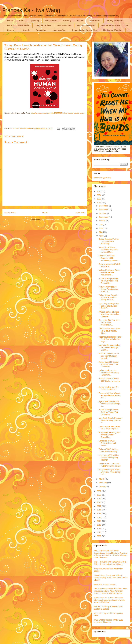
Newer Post (10, 213)
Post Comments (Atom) (50, 220)
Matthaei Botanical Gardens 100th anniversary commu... (109, 258)
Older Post (80, 213)
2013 (99, 521)
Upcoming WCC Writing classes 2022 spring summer (109, 458)
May (101, 232)
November (104, 210)
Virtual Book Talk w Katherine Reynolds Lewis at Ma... (108, 250)
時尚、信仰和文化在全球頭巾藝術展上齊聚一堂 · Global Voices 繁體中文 (110, 563)
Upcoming (35, 21)
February (103, 483)
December (104, 206)
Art (127, 25)
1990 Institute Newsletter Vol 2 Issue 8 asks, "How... (109, 331)
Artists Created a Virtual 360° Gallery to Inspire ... (109, 381)
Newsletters (95, 21)
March (102, 479)
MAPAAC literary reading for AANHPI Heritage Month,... (109, 348)
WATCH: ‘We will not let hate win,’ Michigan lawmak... (109, 356)
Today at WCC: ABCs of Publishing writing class (110, 465)
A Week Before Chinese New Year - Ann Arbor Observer (109, 314)
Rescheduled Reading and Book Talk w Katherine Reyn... (110, 339)
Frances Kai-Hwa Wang (31, 10)
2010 (99, 532)
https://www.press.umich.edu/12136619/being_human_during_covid (57, 113)
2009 (99, 536)
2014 (99, 517)
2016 (99, 510)
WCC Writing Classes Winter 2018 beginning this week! (108, 621)
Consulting (41, 30)
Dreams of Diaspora (86, 25)
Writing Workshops (115, 21)
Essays (80, 21)
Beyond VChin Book (111, 25)
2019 (99, 499)
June (101, 228)
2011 (99, 529)
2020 (99, 495)
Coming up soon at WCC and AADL (109, 265)
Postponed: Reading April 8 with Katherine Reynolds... (109, 435)
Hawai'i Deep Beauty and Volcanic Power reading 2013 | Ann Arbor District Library (111, 578)
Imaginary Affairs (43, 25)
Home (10, 21)
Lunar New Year (59, 30)
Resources (12, 30)
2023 (99, 199)
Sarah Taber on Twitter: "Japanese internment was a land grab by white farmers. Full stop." (109, 600)
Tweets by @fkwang (102, 178)
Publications (51, 21)
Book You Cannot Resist (18, 25)
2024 (99, 195)
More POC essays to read (105, 584)
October (103, 213)
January (103, 486)
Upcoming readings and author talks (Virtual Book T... (109, 306)
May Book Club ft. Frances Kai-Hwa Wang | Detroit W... (110, 420)
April (101, 236)
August (102, 221)
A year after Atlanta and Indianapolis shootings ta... (109, 404)
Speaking (67, 21)
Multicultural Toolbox (113, 30)
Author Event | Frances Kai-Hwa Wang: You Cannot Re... (108, 281)
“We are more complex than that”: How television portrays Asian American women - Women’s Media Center (110, 591)
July (101, 225)
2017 (99, 506)
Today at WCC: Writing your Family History (108, 450)
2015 (99, 514)
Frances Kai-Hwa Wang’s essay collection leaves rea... (109, 395)
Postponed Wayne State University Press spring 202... (109, 472)
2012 (99, 525)
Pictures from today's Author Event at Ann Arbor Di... (108, 289)
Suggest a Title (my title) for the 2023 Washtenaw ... (109, 322)
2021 (99, 491)
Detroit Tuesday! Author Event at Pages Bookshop (109, 241)
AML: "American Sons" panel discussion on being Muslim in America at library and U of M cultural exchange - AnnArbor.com (110, 554)
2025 (99, 191)
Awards (27, 30)
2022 (99, 203)
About (21, 21)
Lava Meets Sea (64, 25)
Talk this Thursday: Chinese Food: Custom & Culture (108, 608)
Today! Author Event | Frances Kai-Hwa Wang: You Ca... (108, 298)
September (104, 217)
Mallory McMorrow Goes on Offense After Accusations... (109, 272)
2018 (99, 502)
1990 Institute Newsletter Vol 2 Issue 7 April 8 (109, 428)
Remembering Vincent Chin (85, 30)
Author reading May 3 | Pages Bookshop (108, 388)
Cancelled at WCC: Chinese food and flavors (107, 443)
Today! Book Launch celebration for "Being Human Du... (109, 373)
